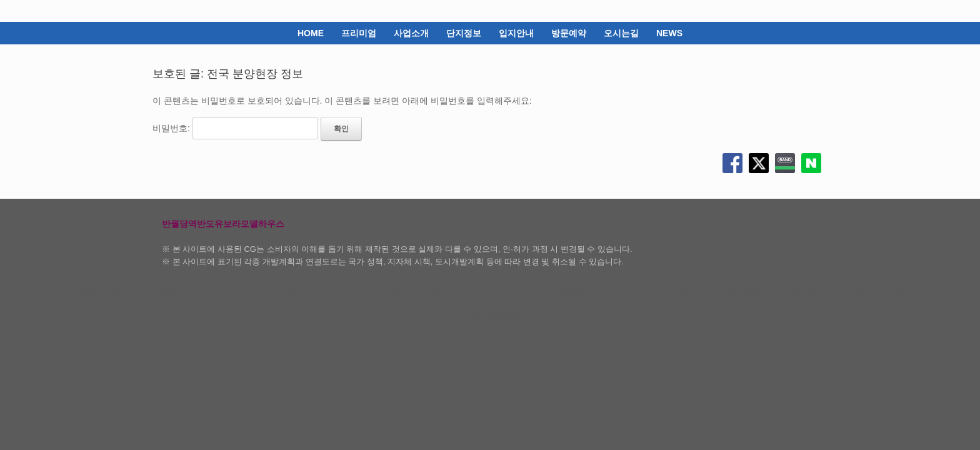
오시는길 (621, 33)
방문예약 (569, 33)
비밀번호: (235, 128)
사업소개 (411, 33)
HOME (311, 33)
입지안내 (516, 33)
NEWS (669, 33)
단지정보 (464, 33)
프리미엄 (359, 33)
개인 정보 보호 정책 (924, 288)
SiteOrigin (481, 314)
